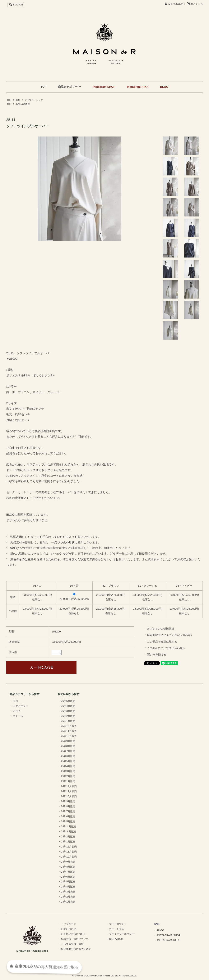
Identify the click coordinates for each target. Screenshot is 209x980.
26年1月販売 (68, 721)
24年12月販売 (69, 786)
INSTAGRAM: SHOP (169, 935)
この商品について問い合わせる (166, 648)
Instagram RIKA (138, 87)
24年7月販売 (68, 811)
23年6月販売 (68, 877)
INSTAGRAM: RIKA (168, 940)
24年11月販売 (69, 791)
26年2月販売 (68, 716)
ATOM (120, 939)
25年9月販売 (68, 741)
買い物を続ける (157, 655)
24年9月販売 (68, 801)
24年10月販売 (69, 796)
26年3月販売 (68, 711)
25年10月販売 (69, 736)
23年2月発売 (68, 897)
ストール (18, 716)
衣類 (18, 100)
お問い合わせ (69, 929)
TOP (44, 87)
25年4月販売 (68, 766)
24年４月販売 (69, 827)
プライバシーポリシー (122, 934)
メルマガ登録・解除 (72, 944)
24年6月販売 (68, 816)
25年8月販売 (68, 746)
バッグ (17, 711)
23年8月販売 (68, 867)
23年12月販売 (69, 847)
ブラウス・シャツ (34, 100)
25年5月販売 (68, 761)
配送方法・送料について (75, 939)
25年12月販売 (69, 726)
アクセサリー (20, 706)
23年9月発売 (68, 862)
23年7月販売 (68, 872)
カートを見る (117, 929)
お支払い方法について (74, 934)
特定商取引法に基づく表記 (76, 949)
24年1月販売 (68, 842)
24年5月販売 (68, 822)
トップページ (69, 924)
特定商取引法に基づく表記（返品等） (170, 635)
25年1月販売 (68, 781)
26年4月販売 (68, 706)
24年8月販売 (68, 806)
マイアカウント (118, 924)
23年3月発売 (68, 892)
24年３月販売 (69, 832)
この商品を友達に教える (162, 642)
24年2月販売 (68, 837)
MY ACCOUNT (177, 4)
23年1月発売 (68, 902)
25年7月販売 (68, 751)
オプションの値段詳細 (161, 629)
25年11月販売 (23, 104)
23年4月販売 (68, 887)
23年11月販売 (69, 852)
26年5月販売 (68, 701)
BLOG (164, 87)
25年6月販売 (68, 756)
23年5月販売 (68, 882)
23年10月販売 (69, 857)
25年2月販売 (68, 776)
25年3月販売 (68, 771)
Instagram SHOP (104, 87)
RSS (112, 939)
